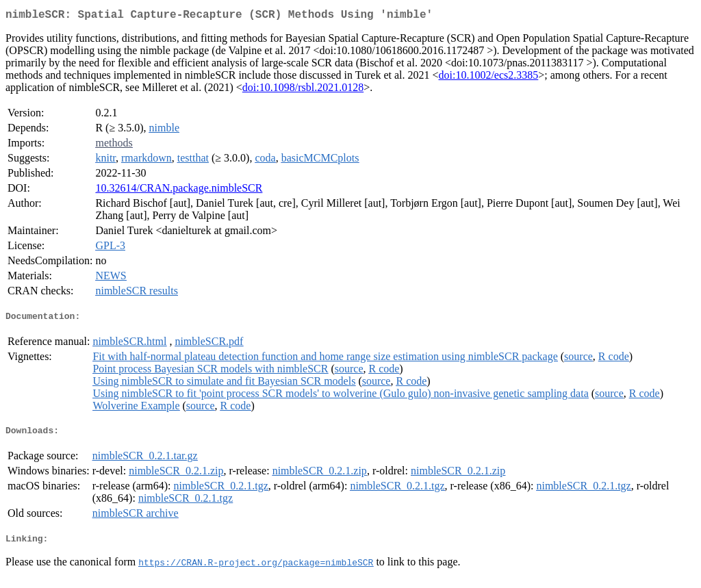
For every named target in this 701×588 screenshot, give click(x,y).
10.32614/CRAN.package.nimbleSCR (179, 191)
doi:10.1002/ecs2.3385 (489, 78)
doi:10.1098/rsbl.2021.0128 (303, 90)
